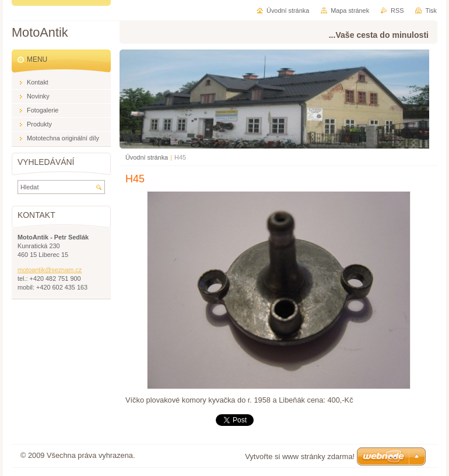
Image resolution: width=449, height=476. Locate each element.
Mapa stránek (350, 10)
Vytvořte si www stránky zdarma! (300, 456)
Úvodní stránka (147, 157)
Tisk (431, 10)
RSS (397, 10)
